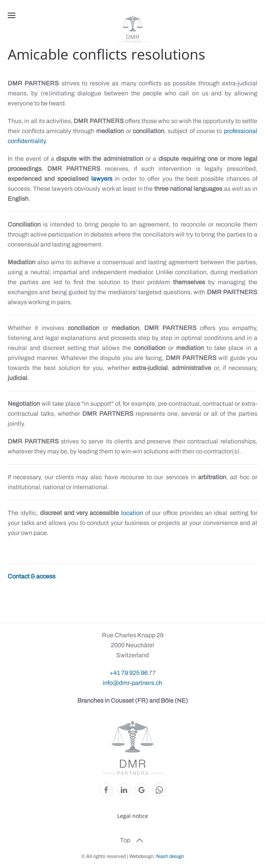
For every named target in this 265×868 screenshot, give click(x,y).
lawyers (102, 179)
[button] (12, 15)
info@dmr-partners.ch (132, 683)
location (133, 513)
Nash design (170, 856)
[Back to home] (133, 29)
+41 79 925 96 (129, 673)
